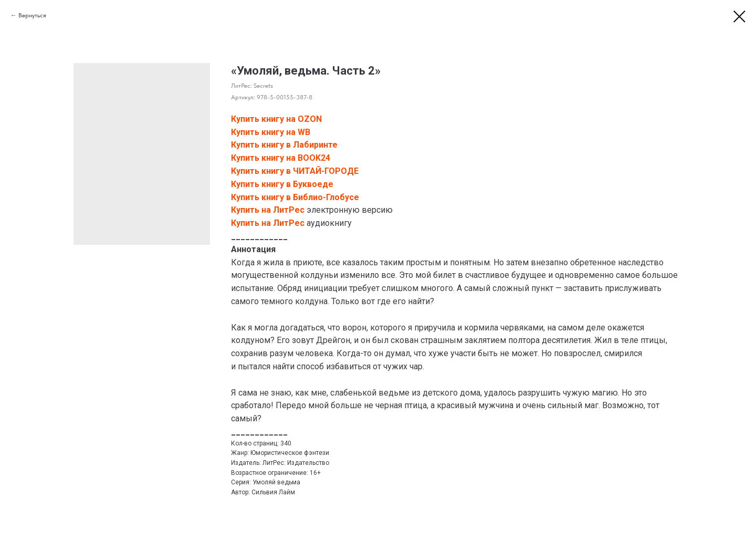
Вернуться (32, 15)
